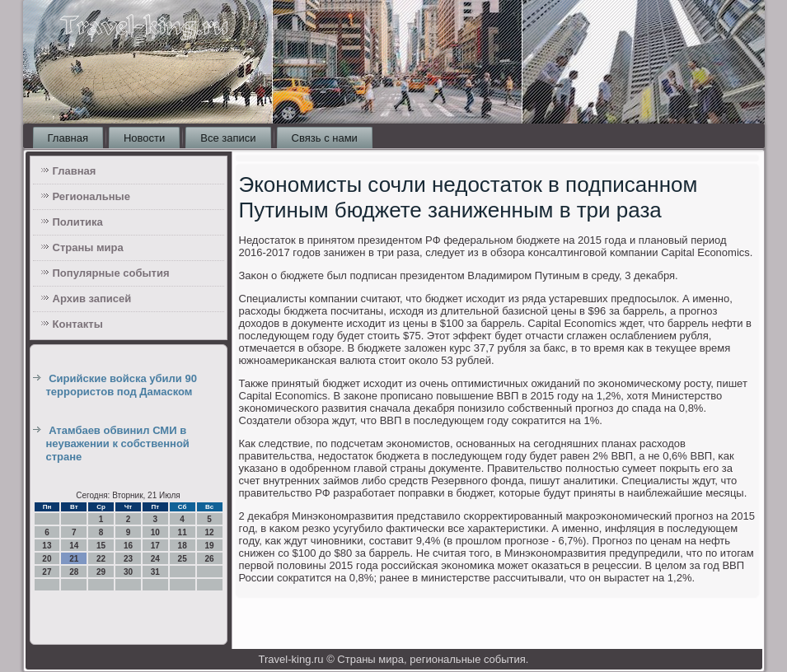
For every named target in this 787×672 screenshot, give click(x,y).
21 (74, 559)
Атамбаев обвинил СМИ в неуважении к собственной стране (118, 444)
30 (128, 572)
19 (209, 546)
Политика (78, 222)
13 (47, 546)
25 (183, 559)
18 (183, 546)
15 (101, 546)
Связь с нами (325, 138)
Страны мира (88, 247)
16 (128, 546)
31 (155, 572)
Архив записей (92, 299)
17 (155, 546)
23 (128, 559)
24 (155, 559)
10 (155, 532)
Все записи (228, 138)
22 (101, 559)
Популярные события (111, 273)
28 (74, 572)
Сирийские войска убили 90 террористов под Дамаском (122, 385)
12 (209, 532)
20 (47, 559)
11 (183, 532)
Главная (68, 138)
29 (101, 572)
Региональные (91, 196)
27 (47, 572)
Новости (144, 138)
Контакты (78, 324)
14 (74, 546)
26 (209, 559)
